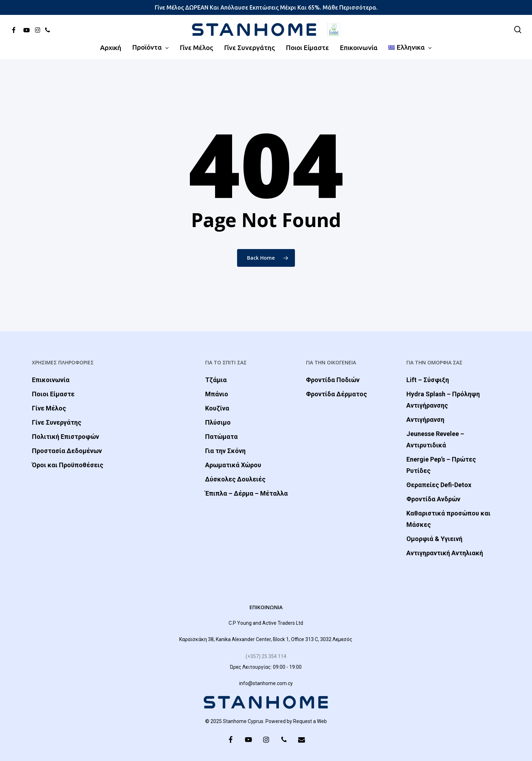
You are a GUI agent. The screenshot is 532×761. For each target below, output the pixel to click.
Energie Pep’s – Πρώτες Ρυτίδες (441, 465)
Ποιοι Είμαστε (53, 394)
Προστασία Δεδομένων (67, 451)
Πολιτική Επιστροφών (65, 437)
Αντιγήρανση (425, 420)
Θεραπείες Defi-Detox (439, 485)
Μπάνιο (217, 394)
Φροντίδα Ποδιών (333, 380)
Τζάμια (216, 380)
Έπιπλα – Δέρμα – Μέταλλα (246, 493)
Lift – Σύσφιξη (428, 380)
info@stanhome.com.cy (266, 683)
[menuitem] (410, 48)
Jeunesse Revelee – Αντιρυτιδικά (435, 439)
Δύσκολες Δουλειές (235, 479)
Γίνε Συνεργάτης (57, 422)
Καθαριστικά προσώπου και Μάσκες (448, 519)
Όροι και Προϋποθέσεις (68, 465)
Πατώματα (221, 437)
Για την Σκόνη (225, 451)
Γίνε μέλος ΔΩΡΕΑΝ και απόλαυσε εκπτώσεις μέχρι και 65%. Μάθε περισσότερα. (266, 7)
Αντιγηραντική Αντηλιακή (445, 553)
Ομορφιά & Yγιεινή (434, 539)
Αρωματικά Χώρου (233, 465)
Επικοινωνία (51, 380)
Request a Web (310, 721)
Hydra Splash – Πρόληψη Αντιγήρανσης (443, 400)
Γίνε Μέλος (49, 408)
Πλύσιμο (218, 422)
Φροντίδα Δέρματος (336, 394)
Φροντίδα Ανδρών (433, 499)
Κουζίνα (217, 408)
